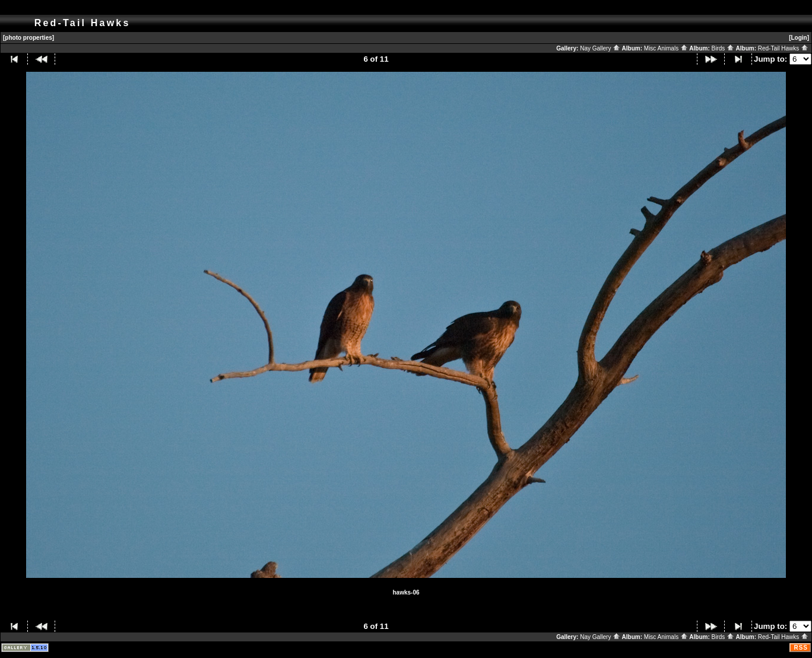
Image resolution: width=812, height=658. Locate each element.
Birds (723, 48)
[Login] (799, 38)
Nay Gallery (600, 48)
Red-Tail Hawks (783, 48)
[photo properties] (28, 38)
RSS (801, 648)
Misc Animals (666, 48)
